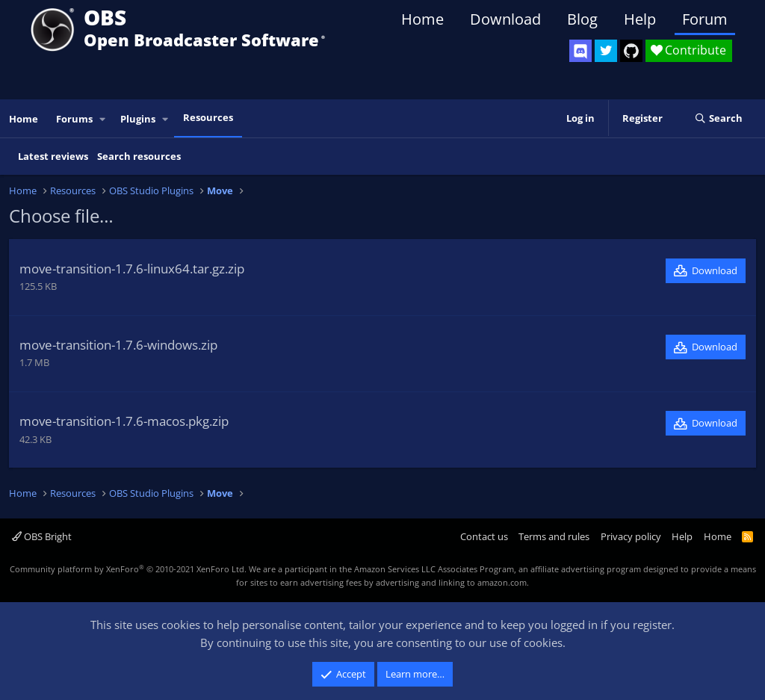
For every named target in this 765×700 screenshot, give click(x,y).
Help (640, 19)
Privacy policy (631, 536)
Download (505, 19)
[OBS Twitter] (606, 51)
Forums (74, 119)
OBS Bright (42, 536)
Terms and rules (554, 536)
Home (422, 19)
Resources (208, 117)
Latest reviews (53, 156)
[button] (103, 119)
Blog (582, 19)
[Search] (718, 119)
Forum (705, 19)
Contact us (484, 536)
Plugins (138, 119)
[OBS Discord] (580, 51)
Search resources (139, 156)
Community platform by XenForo (128, 569)
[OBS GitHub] (631, 51)
